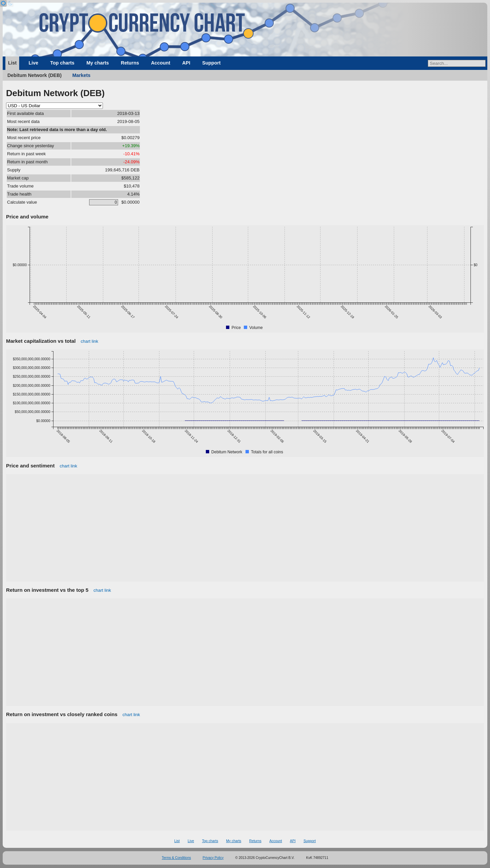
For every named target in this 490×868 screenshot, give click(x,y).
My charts (98, 63)
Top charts (62, 63)
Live (33, 63)
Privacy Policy (213, 858)
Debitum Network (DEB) (34, 75)
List (12, 63)
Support (211, 63)
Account (161, 63)
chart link (89, 341)
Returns (130, 63)
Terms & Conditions (176, 858)
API (186, 63)
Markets (81, 75)
